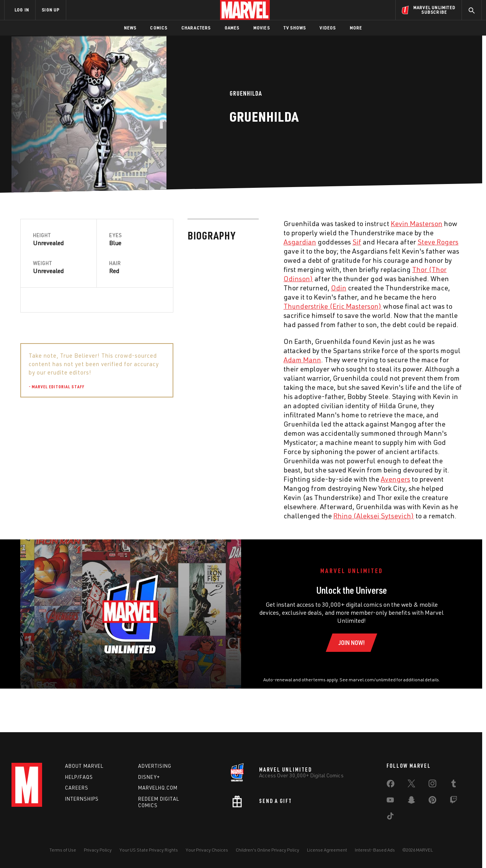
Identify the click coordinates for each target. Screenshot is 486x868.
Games (232, 28)
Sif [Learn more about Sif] (190, 242)
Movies (262, 28)
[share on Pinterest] (432, 801)
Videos (328, 28)
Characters (196, 28)
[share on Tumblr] (453, 785)
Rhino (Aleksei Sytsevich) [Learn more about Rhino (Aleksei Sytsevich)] (206, 516)
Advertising (155, 766)
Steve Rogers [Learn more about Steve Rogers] (271, 242)
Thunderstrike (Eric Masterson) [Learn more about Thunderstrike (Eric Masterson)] (165, 306)
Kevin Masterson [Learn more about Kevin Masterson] (249, 223)
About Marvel (84, 766)
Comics (159, 28)
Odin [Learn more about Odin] (171, 288)
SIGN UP (51, 10)
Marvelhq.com (158, 788)
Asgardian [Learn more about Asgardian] (133, 242)
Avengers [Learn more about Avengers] (228, 479)
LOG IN (22, 10)
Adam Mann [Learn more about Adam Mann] (135, 360)
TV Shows (295, 28)
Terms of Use (63, 850)
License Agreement (327, 850)
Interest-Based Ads (375, 850)
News (130, 28)
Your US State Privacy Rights (149, 850)
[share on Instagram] (432, 785)
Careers (77, 788)
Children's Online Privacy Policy (267, 850)
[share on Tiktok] (390, 818)
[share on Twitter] (411, 785)
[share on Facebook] (391, 785)
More (356, 28)
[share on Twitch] (453, 801)
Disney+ (149, 777)
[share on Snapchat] (411, 801)
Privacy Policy (98, 850)
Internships (82, 799)
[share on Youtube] (390, 801)
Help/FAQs (79, 777)
